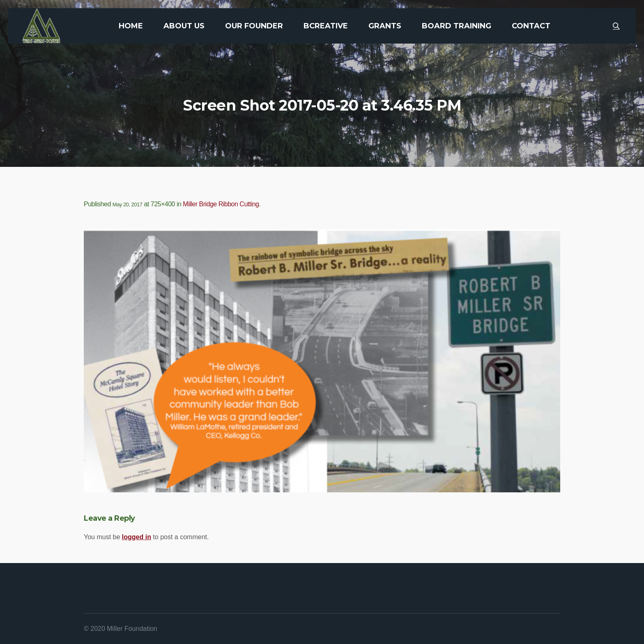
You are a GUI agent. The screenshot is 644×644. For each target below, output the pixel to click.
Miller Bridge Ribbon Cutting (221, 204)
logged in (137, 537)
